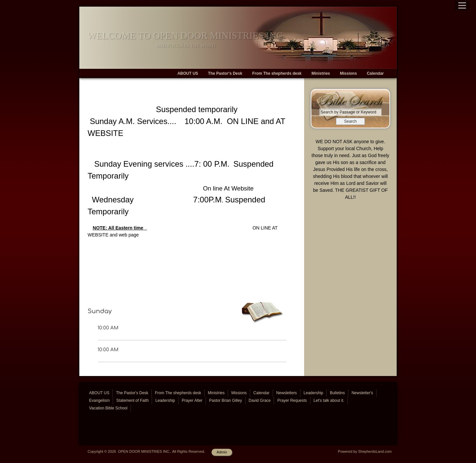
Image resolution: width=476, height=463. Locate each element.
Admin (222, 452)
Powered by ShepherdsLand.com (365, 451)
